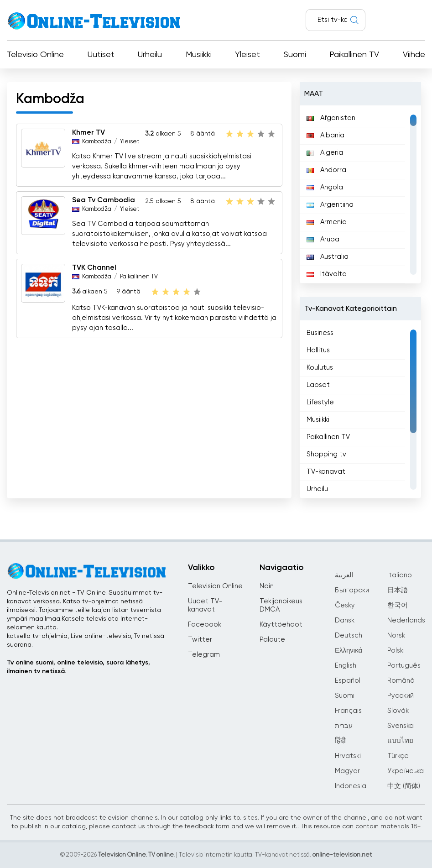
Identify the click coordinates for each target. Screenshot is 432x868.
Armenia (327, 222)
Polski (396, 651)
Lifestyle (320, 402)
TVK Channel (94, 268)
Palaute (272, 640)
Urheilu (150, 55)
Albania (325, 135)
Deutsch (349, 635)
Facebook (205, 625)
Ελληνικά (349, 651)
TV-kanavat (326, 472)
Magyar (347, 771)
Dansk (345, 620)
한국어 (398, 605)
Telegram (204, 655)
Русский (401, 696)
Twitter (200, 640)
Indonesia (351, 786)
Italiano (400, 575)
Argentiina (330, 205)
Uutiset (101, 55)
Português (404, 666)
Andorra (326, 170)
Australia (328, 257)
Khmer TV (88, 133)
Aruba (323, 239)
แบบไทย (400, 741)
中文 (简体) (404, 786)
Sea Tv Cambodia (104, 200)
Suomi (295, 55)
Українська (406, 771)
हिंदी (340, 741)
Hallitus (318, 350)
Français (348, 711)
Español (348, 681)
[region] (360, 194)
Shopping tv (326, 454)
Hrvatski (348, 756)
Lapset (318, 385)
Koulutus (320, 368)
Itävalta (327, 274)
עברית (344, 726)
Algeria (325, 153)
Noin (267, 586)
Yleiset (247, 55)
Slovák (398, 711)
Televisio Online (35, 55)
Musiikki (199, 55)
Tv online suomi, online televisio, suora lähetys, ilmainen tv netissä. (78, 667)
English (346, 666)
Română (401, 681)
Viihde (414, 55)
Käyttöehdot (281, 625)
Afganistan (331, 118)
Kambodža (97, 142)
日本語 (398, 590)
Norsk (396, 635)
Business (320, 333)
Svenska (401, 726)
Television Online (215, 586)
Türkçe (398, 756)
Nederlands (406, 620)
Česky (345, 605)
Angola (325, 187)
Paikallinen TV (354, 55)
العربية (344, 575)
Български (352, 590)
